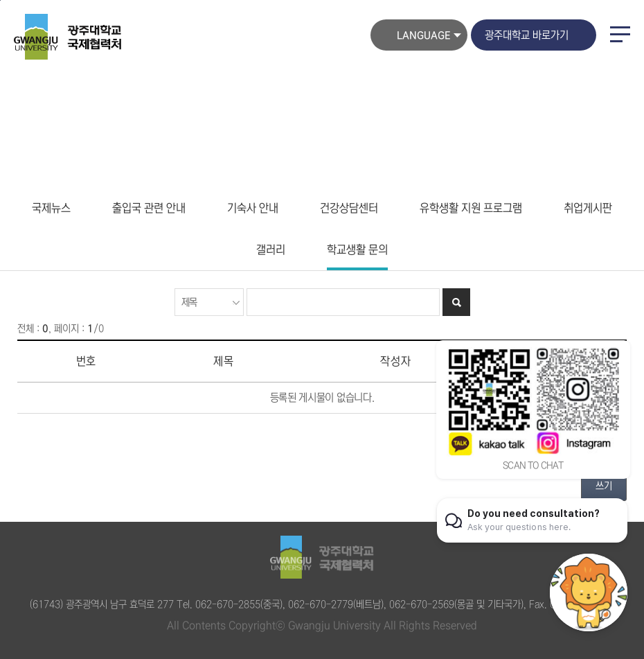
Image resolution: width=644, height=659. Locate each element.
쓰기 (604, 486)
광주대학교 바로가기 (527, 35)
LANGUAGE (423, 35)
